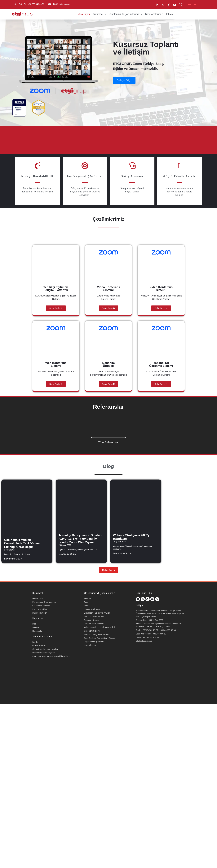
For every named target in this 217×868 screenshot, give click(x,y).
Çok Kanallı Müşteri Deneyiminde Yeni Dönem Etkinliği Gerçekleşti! (22, 543)
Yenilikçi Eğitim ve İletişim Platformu (56, 288)
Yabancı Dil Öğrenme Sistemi (161, 364)
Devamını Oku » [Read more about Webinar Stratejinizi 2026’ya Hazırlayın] (122, 553)
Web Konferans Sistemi (56, 364)
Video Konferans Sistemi (108, 288)
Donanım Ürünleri (108, 364)
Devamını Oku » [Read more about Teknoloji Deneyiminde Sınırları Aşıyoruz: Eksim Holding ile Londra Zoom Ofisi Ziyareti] (67, 554)
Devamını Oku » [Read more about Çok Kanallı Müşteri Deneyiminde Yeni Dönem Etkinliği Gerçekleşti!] (13, 559)
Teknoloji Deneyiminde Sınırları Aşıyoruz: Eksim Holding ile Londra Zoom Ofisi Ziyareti (80, 539)
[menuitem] (190, 4)
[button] (5, 71)
